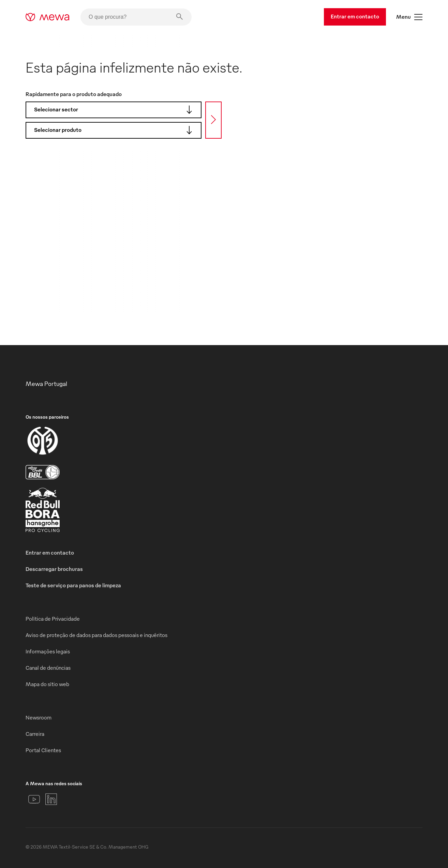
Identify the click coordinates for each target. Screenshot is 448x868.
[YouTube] (34, 799)
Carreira (35, 734)
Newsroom (39, 717)
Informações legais (48, 651)
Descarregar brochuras (54, 569)
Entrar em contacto (355, 16)
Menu (409, 17)
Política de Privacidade (53, 619)
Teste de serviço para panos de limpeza (73, 585)
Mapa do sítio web (47, 684)
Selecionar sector (115, 110)
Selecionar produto (115, 130)
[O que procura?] (136, 17)
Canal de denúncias (48, 668)
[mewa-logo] (48, 17)
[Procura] (213, 120)
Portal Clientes (43, 750)
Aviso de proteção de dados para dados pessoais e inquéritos (96, 635)
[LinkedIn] (51, 799)
